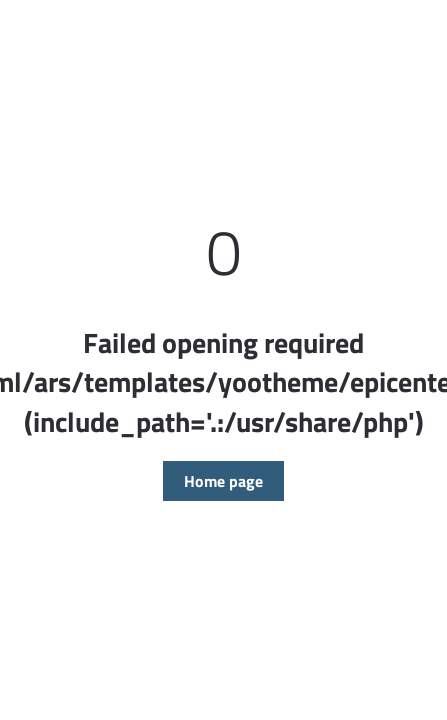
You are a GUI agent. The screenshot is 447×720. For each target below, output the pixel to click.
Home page (223, 481)
